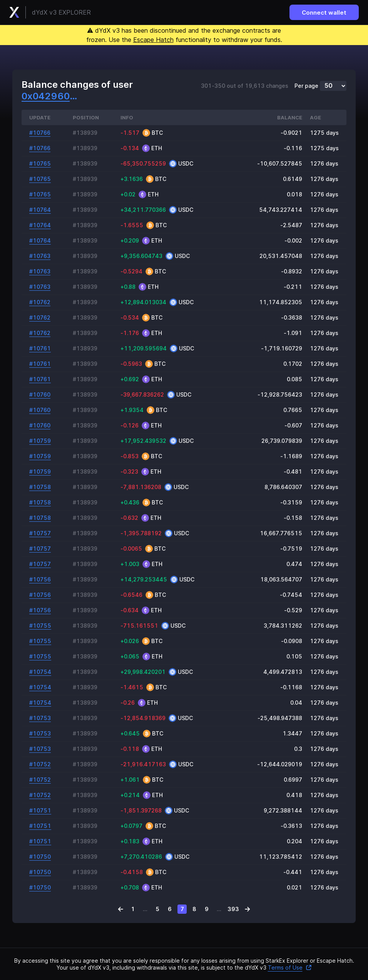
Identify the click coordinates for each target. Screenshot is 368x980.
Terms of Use (290, 967)
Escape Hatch (153, 40)
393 (233, 909)
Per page (306, 86)
